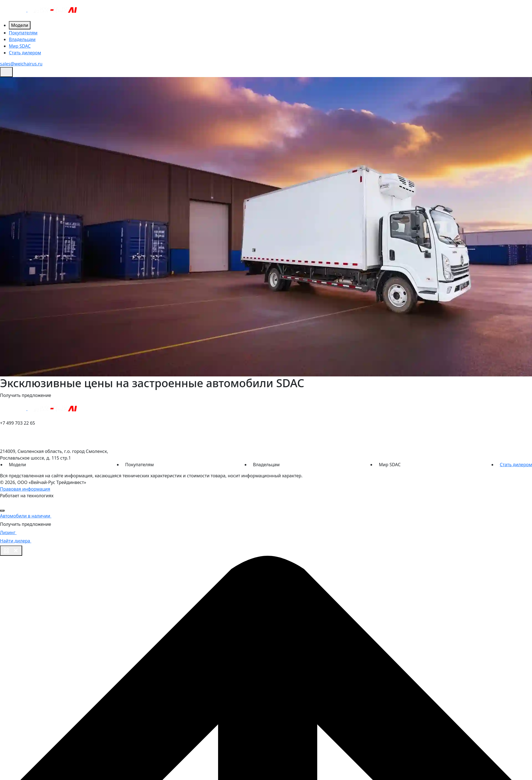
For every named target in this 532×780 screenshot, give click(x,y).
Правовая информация (25, 489)
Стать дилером (25, 53)
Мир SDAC (20, 46)
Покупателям (23, 33)
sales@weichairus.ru (21, 64)
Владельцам (22, 39)
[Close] (2, 511)
